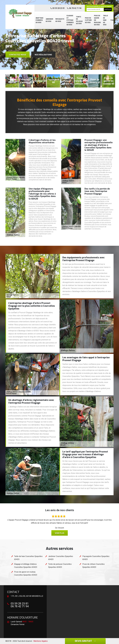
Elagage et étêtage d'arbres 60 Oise (70, 20)
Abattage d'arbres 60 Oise (40, 20)
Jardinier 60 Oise (49, 20)
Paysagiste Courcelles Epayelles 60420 (96, 558)
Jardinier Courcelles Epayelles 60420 (61, 558)
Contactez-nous (17, 55)
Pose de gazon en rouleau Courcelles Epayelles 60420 (26, 573)
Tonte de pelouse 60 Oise (79, 20)
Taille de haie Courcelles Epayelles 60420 (28, 558)
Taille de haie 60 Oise (106, 20)
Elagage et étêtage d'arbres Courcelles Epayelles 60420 (26, 566)
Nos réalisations (43, 55)
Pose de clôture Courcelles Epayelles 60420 (93, 566)
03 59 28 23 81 (58, 8)
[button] (57, 68)
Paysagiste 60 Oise (60, 20)
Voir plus (60, 533)
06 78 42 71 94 (74, 8)
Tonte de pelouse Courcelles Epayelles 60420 (60, 566)
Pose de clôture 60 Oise (88, 20)
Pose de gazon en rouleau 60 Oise (97, 20)
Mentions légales (41, 641)
